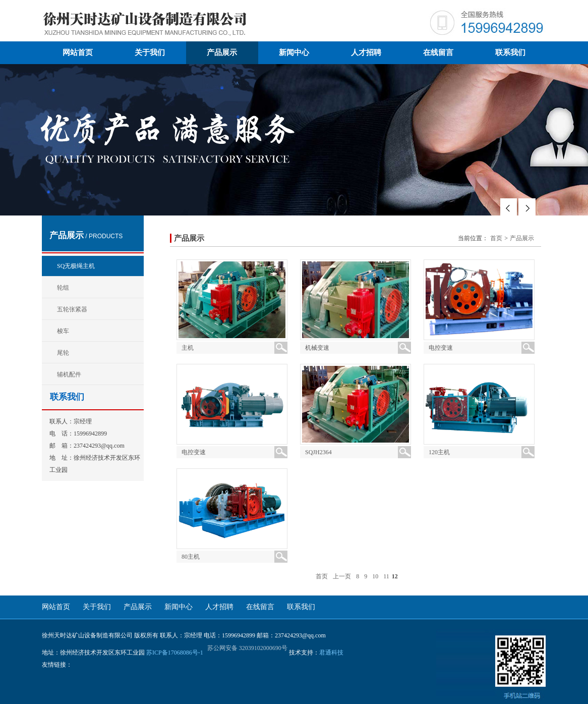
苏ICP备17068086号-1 (175, 653)
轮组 (63, 288)
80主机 (191, 557)
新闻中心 (294, 52)
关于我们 (150, 52)
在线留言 (438, 52)
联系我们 (510, 52)
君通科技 (331, 653)
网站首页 (78, 52)
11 (386, 576)
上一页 (342, 576)
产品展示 (222, 52)
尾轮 (63, 353)
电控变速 (441, 348)
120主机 (439, 452)
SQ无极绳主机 (76, 266)
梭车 (63, 331)
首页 (496, 238)
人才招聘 (366, 52)
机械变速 (317, 348)
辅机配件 (69, 374)
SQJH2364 (318, 452)
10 (375, 576)
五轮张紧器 (72, 309)
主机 (188, 348)
